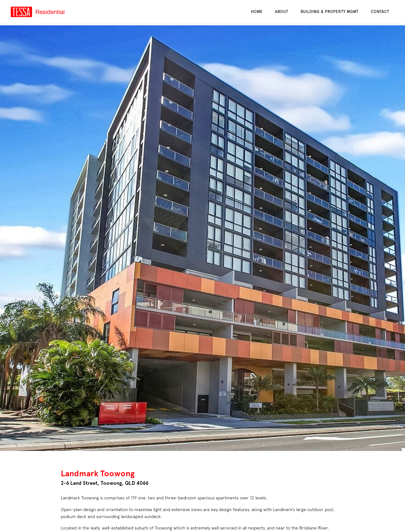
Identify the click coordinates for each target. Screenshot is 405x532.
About (282, 12)
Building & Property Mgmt (330, 12)
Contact (380, 12)
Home (257, 12)
